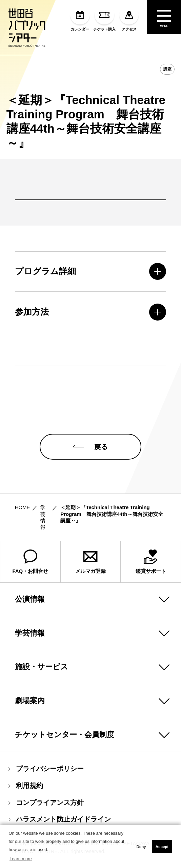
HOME (23, 507)
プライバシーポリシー (46, 769)
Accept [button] (162, 847)
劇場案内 (30, 701)
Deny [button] (141, 847)
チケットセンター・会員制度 (65, 735)
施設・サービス (42, 667)
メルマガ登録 (90, 562)
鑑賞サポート (151, 562)
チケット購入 (104, 18)
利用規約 (26, 786)
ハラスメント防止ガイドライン (60, 819)
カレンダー (80, 18)
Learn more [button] (21, 859)
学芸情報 (30, 633)
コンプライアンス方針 (46, 803)
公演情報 (30, 599)
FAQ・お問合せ (30, 562)
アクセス (129, 18)
